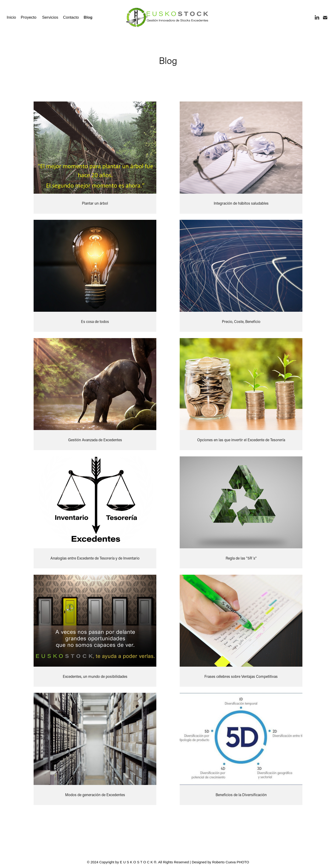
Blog (88, 17)
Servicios (50, 17)
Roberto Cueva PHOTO (231, 862)
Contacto (71, 17)
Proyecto (29, 17)
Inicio (11, 17)
